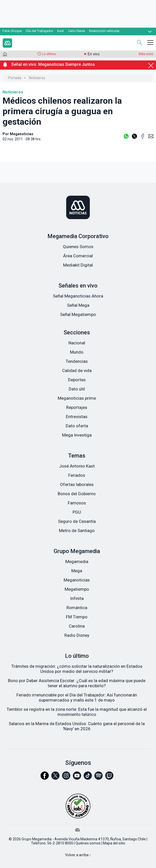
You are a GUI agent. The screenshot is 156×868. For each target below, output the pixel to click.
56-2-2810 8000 (60, 843)
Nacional (77, 343)
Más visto (146, 54)
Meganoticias (77, 580)
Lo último (49, 54)
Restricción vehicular (104, 31)
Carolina (77, 626)
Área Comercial (78, 256)
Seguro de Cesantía (77, 521)
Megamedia (77, 562)
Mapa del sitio (114, 843)
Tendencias (77, 361)
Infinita (77, 598)
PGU (77, 512)
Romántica (77, 608)
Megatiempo (77, 589)
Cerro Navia (76, 31)
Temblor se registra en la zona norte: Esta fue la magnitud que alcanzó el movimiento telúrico (77, 712)
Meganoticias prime (77, 398)
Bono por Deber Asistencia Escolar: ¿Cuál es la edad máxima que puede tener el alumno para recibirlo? (77, 683)
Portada (15, 78)
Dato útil (77, 389)
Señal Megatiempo (78, 314)
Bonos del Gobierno (77, 494)
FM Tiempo (77, 617)
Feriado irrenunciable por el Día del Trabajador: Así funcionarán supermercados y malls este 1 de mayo (77, 697)
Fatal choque (12, 31)
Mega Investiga (77, 435)
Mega (77, 571)
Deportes (77, 380)
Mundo (77, 352)
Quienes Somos (78, 247)
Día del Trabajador (40, 31)
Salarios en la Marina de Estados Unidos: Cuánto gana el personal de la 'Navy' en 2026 (77, 726)
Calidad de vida (77, 371)
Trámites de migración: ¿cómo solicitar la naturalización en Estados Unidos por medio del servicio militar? (77, 669)
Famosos (77, 503)
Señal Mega (78, 305)
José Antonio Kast (77, 466)
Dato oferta (77, 426)
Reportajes (77, 407)
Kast (61, 31)
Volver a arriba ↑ (78, 855)
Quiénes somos (88, 843)
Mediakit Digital (78, 265)
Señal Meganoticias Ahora (78, 296)
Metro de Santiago (77, 531)
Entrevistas (77, 417)
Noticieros (37, 78)
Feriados (77, 475)
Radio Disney (77, 635)
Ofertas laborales (77, 484)
